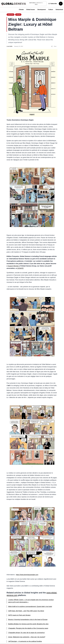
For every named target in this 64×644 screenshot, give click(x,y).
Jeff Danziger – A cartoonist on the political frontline (25, 641)
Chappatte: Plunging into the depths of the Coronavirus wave (28, 628)
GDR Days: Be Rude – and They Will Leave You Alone (26, 611)
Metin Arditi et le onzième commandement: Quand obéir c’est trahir (30, 607)
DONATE (20, 268)
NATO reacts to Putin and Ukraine (19, 615)
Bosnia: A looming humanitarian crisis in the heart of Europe (28, 620)
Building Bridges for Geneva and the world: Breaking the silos (28, 624)
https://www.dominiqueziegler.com (27, 575)
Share (54, 46)
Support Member (14, 266)
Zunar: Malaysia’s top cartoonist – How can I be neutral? (27, 637)
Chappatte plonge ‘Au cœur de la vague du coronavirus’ (27, 633)
